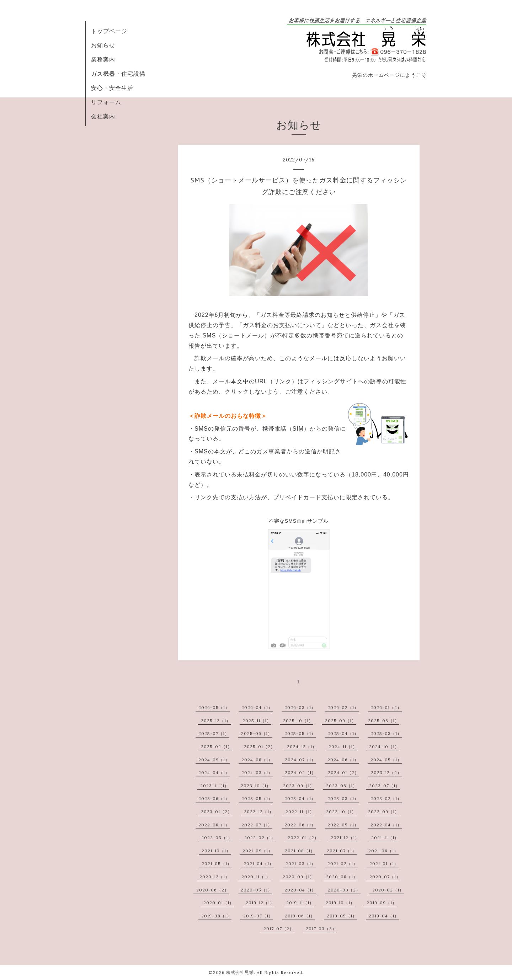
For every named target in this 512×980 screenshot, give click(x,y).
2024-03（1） (257, 773)
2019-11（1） (300, 903)
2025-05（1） (300, 733)
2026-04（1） (257, 707)
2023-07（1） (385, 786)
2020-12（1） (215, 877)
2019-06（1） (300, 916)
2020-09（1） (298, 877)
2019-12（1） (260, 903)
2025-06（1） (257, 733)
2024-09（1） (214, 760)
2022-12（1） (259, 812)
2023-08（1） (342, 786)
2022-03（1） (217, 838)
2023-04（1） (300, 798)
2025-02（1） (217, 747)
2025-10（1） (298, 721)
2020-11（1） (256, 877)
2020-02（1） (388, 890)
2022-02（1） (260, 838)
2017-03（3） (321, 929)
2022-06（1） (300, 825)
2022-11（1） (300, 812)
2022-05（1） (343, 825)
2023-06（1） (214, 798)
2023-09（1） (299, 786)
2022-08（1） (214, 825)
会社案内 (103, 116)
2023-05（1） (257, 798)
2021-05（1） (217, 864)
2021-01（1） (384, 864)
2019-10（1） (340, 903)
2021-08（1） (300, 851)
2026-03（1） (300, 707)
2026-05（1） (214, 707)
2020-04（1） (300, 890)
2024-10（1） (384, 747)
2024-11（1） (343, 747)
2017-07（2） (279, 929)
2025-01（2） (260, 747)
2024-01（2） (343, 773)
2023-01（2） (217, 812)
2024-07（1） (300, 760)
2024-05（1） (386, 760)
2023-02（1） (386, 798)
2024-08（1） (257, 760)
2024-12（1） (302, 747)
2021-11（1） (385, 838)
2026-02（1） (343, 707)
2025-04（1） (343, 733)
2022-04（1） (386, 825)
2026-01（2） (386, 707)
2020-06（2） (213, 890)
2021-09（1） (258, 851)
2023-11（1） (215, 786)
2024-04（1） (214, 773)
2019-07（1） (258, 916)
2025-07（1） (214, 733)
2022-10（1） (341, 812)
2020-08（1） (342, 877)
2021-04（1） (259, 864)
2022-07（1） (257, 825)
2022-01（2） (303, 838)
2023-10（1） (256, 786)
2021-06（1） (383, 851)
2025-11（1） (257, 721)
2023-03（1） (343, 798)
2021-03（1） (301, 864)
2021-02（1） (343, 864)
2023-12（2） (386, 773)
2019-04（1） (384, 916)
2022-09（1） (384, 812)
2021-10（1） (216, 851)
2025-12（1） (216, 721)
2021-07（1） (342, 851)
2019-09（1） (382, 903)
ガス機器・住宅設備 (118, 74)
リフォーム (106, 102)
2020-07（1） (385, 877)
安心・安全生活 (112, 88)
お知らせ (103, 45)
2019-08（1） (216, 916)
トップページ (109, 31)
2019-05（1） (342, 916)
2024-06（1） (343, 760)
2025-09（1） (341, 721)
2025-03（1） (386, 733)
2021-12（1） (345, 838)
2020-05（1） (257, 890)
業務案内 (103, 59)
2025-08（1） (384, 721)
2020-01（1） (219, 903)
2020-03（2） (344, 890)
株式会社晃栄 (240, 972)
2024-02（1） (300, 773)
